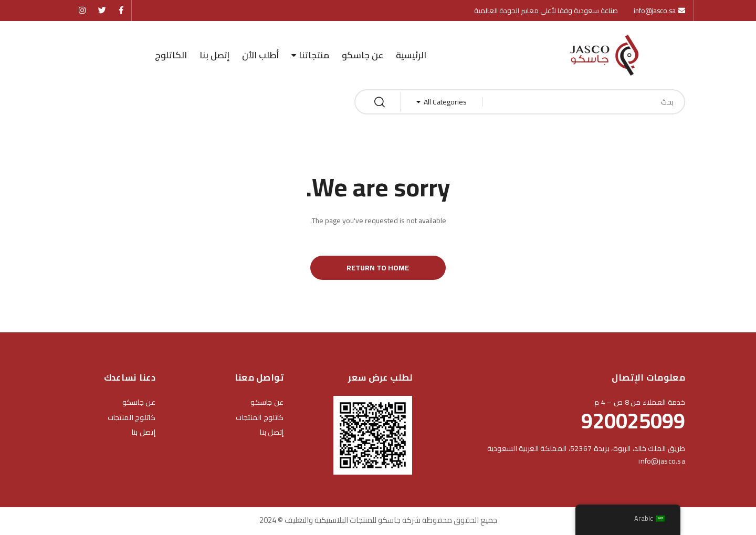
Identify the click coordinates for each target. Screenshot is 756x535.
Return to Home (378, 269)
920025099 (633, 422)
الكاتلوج (171, 55)
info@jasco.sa (662, 463)
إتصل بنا (214, 55)
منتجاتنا (314, 55)
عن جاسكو (363, 55)
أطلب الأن (260, 55)
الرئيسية (411, 55)
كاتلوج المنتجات (260, 419)
